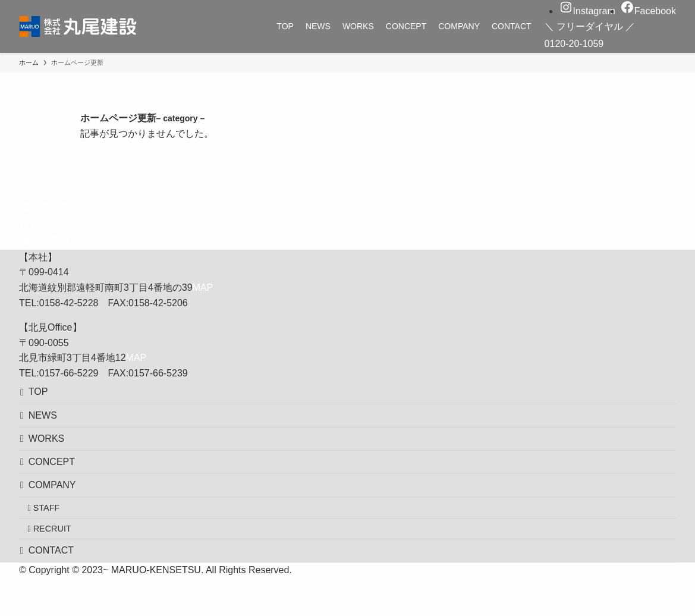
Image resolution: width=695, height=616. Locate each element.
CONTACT (56, 586)
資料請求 (45, 223)
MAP (203, 287)
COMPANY (57, 507)
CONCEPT (56, 479)
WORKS (51, 450)
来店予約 (45, 241)
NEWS (48, 422)
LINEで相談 (50, 206)
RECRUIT (59, 560)
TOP (43, 395)
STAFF (54, 534)
